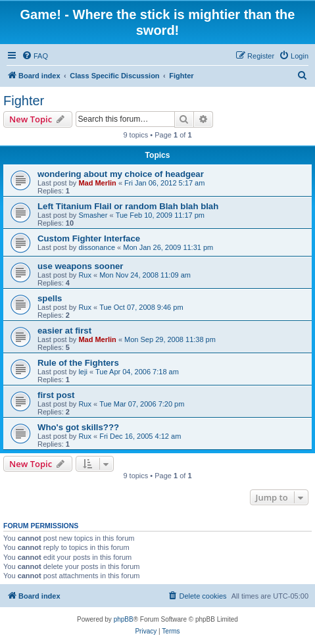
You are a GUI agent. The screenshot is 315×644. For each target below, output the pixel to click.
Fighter (24, 101)
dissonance (97, 247)
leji (83, 372)
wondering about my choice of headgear (121, 174)
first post (56, 395)
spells (50, 298)
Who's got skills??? (78, 427)
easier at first (64, 331)
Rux (85, 275)
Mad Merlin (97, 183)
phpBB (124, 619)
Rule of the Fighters (78, 363)
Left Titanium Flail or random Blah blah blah (128, 206)
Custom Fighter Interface (89, 238)
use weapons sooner (80, 266)
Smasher (93, 215)
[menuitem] (35, 56)
